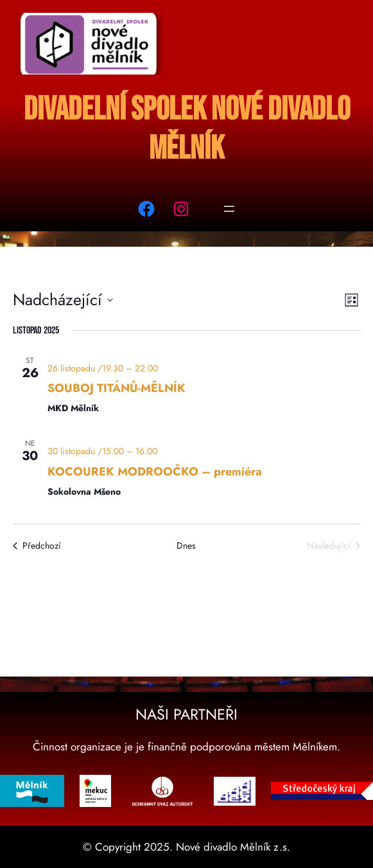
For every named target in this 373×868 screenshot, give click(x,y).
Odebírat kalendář (179, 588)
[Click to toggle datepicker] (63, 300)
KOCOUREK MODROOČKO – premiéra (155, 472)
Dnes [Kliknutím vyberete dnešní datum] (186, 546)
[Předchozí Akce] (37, 546)
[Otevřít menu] (229, 209)
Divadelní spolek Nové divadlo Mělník (187, 129)
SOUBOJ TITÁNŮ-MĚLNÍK (117, 388)
